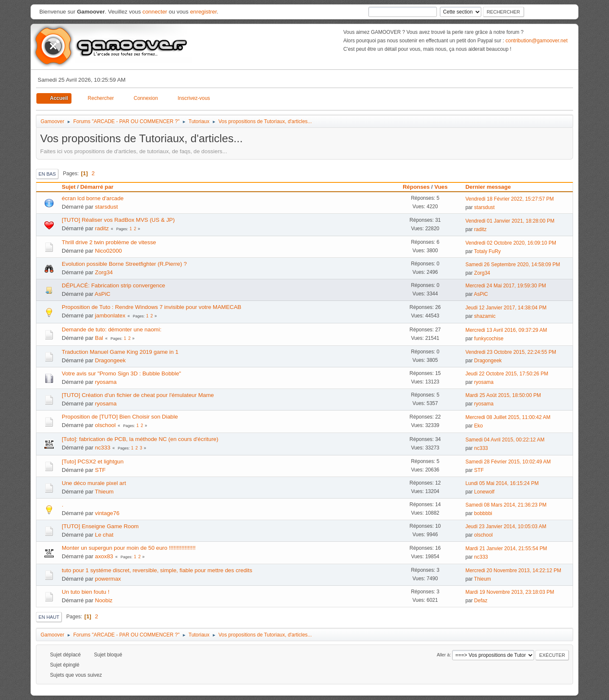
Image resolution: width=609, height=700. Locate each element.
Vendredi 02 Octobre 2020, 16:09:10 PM (511, 243)
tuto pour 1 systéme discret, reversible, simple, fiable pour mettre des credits (157, 570)
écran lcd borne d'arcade (93, 198)
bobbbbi (483, 513)
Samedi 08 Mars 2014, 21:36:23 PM (506, 505)
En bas (47, 174)
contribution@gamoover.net (536, 41)
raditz (102, 228)
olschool (106, 425)
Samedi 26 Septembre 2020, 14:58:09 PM (513, 265)
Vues (441, 187)
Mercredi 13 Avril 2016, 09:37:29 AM (506, 330)
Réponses (416, 187)
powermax (108, 579)
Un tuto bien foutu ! (86, 592)
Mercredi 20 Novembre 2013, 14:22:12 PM (513, 570)
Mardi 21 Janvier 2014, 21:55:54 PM (506, 548)
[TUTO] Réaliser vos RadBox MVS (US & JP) (118, 220)
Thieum (104, 492)
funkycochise (489, 339)
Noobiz (104, 600)
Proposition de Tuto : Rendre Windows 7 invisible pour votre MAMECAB (151, 307)
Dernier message (492, 187)
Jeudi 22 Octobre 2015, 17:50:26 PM (507, 374)
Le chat (104, 535)
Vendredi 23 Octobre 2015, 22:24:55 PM (511, 352)
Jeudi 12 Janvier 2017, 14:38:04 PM (506, 308)
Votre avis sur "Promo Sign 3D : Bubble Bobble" (121, 373)
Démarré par (97, 187)
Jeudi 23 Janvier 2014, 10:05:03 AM (506, 526)
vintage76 (107, 513)
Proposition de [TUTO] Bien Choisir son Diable (120, 417)
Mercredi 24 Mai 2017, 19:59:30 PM (506, 286)
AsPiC (103, 294)
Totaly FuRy (487, 251)
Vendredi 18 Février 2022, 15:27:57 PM (509, 199)
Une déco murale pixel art (94, 483)
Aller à (443, 655)
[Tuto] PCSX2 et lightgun (93, 462)
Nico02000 (109, 251)
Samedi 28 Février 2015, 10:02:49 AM (508, 462)
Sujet (69, 187)
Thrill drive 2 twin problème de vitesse (109, 242)
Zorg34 (104, 272)
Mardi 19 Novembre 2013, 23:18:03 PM (510, 592)
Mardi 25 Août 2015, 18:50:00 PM (503, 395)
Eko (479, 426)
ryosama (106, 382)
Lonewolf (484, 492)
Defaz (481, 601)
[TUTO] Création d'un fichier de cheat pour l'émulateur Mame (138, 395)
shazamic (485, 316)
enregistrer (203, 12)
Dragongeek (111, 360)
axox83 (104, 556)
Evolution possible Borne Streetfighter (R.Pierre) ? (124, 264)
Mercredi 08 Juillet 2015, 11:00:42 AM (508, 417)
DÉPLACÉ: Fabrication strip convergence (113, 285)
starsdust (107, 207)
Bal (99, 338)
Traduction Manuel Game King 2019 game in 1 (120, 352)
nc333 (103, 448)
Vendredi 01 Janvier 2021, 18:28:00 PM (510, 221)
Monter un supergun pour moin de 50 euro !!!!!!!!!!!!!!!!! (129, 548)
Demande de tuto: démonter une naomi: (112, 329)
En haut (49, 617)
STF (100, 470)
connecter (155, 12)
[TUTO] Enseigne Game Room (100, 526)
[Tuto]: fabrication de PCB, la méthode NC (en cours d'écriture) (140, 439)
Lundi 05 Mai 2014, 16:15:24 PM (502, 483)
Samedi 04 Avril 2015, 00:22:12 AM (505, 440)
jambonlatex (110, 316)
